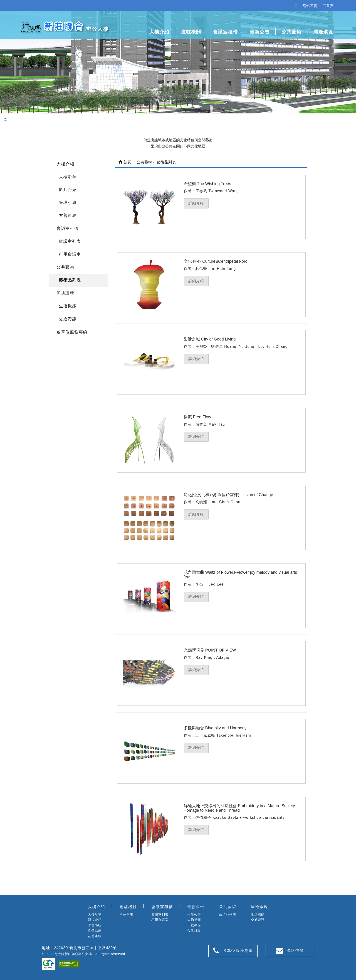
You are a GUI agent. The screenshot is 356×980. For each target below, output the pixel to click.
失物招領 (194, 920)
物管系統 (95, 931)
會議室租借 (68, 228)
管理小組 (68, 203)
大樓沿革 (68, 177)
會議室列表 (70, 241)
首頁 (125, 162)
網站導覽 (310, 6)
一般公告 (194, 914)
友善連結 (68, 216)
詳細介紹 (196, 203)
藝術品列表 (70, 280)
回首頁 (328, 6)
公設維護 (194, 931)
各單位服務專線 (72, 332)
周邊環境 (65, 293)
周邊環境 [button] (323, 32)
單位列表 (126, 914)
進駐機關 (191, 32)
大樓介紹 (65, 164)
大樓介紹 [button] (159, 32)
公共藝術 (292, 32)
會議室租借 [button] (225, 32)
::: (295, 5)
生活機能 (68, 306)
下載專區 (194, 925)
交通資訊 (68, 319)
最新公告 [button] (260, 32)
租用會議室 (70, 254)
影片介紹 (68, 190)
